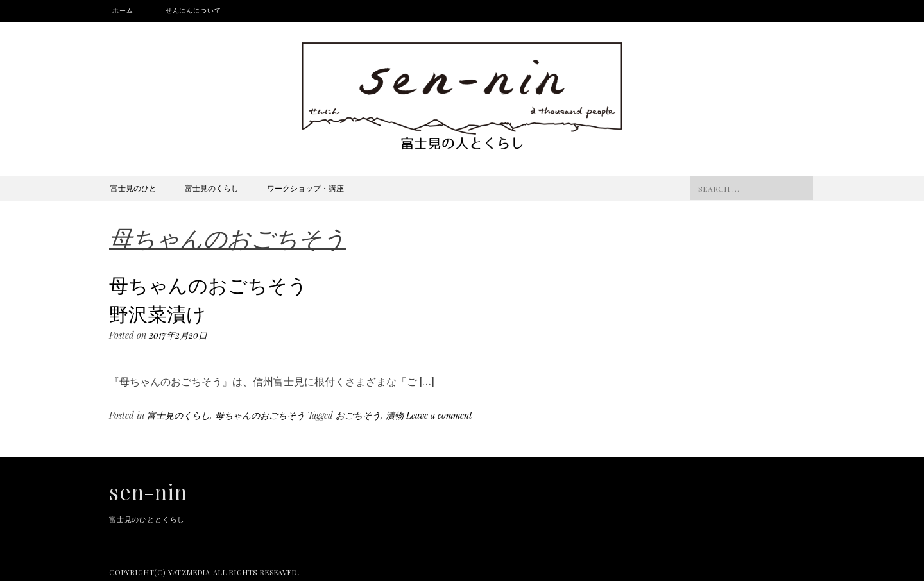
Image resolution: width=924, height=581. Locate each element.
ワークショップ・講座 (305, 188)
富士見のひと (133, 188)
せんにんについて (193, 11)
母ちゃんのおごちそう (260, 415)
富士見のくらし (212, 188)
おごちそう (358, 415)
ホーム (123, 11)
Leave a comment (439, 415)
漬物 (395, 415)
